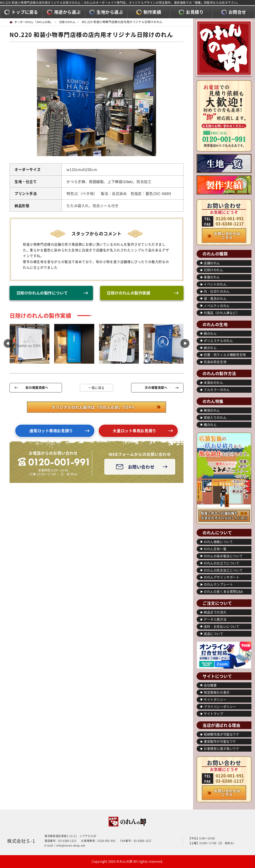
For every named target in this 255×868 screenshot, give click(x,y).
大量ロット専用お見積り (135, 432)
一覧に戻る (97, 388)
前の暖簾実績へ (37, 388)
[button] (7, 344)
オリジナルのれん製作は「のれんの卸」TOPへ (93, 407)
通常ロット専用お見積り (51, 432)
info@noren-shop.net (70, 845)
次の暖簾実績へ (156, 388)
